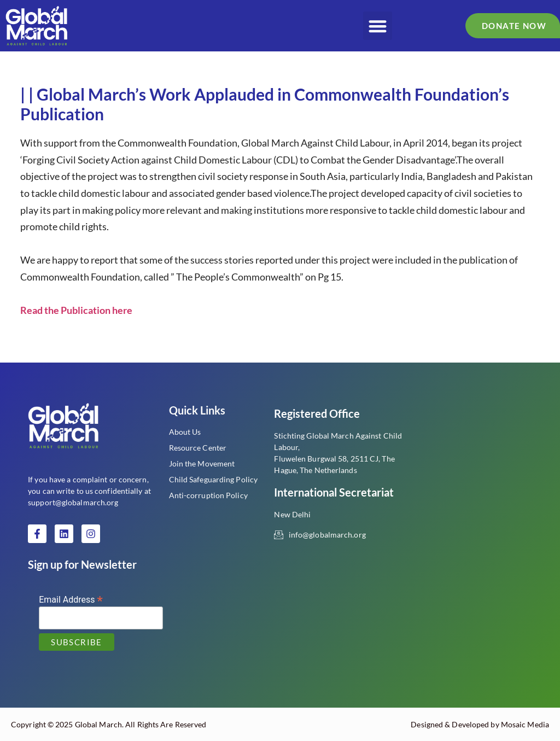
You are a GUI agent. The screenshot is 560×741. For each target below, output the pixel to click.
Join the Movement (202, 463)
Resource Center (198, 448)
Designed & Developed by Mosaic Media (480, 724)
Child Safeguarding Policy (214, 479)
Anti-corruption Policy (208, 495)
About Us (185, 432)
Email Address (71, 599)
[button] (378, 26)
